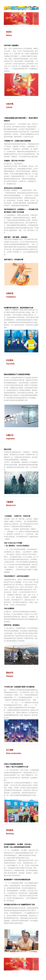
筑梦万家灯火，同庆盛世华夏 (14, 260)
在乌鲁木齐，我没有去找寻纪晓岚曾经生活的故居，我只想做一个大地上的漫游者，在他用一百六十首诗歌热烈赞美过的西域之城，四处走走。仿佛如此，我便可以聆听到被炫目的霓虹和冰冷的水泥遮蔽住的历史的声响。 (21, 617)
